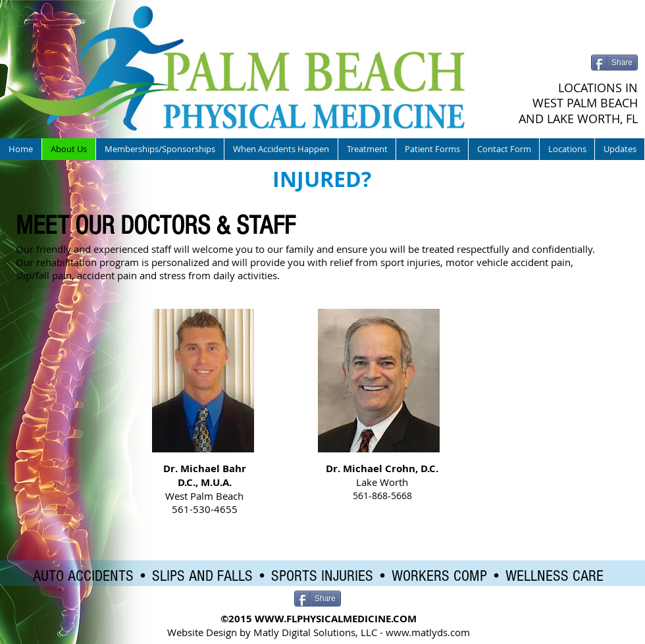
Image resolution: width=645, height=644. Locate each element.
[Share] (614, 63)
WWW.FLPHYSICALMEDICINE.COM (336, 619)
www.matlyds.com (428, 632)
